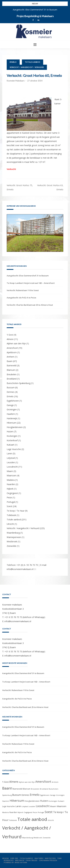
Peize (9, 497)
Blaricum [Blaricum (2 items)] (27, 789)
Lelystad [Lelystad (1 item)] (25, 806)
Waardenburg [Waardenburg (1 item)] (28, 838)
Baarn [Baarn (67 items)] (7, 788)
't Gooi (10, 335)
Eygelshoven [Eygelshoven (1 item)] (45, 795)
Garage (10, 405)
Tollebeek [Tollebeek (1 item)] (13, 820)
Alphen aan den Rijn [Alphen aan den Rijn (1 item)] (27, 782)
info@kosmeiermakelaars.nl (20, 569)
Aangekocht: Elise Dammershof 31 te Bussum (35, 10)
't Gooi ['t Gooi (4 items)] (5, 782)
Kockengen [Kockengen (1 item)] (53, 801)
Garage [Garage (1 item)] (53, 795)
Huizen (10, 431)
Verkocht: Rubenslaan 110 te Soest (23, 290)
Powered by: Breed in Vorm (15, 862)
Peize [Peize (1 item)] (35, 812)
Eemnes (11, 392)
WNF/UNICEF (20, 860)
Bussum (11, 387)
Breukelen (12, 374)
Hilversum (11, 423)
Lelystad (11, 458)
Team (59, 858)
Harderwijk (12, 418)
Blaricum (11, 370)
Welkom (6, 858)
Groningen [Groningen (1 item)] (60, 795)
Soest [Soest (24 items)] (49, 812)
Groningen (12, 409)
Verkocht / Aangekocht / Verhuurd (27, 67)
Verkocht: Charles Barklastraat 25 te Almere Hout (30, 305)
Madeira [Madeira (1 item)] (6, 812)
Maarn (10, 471)
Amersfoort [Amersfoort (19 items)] (43, 782)
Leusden (11, 462)
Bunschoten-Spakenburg (19, 383)
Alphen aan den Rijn (16, 343)
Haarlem (11, 414)
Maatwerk (39, 858)
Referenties (9, 860)
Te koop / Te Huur (16, 511)
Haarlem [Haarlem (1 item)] (6, 801)
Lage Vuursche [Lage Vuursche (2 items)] (8, 806)
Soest (9, 506)
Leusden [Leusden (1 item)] (32, 806)
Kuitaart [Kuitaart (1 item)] (61, 801)
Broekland (12, 379)
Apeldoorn (12, 352)
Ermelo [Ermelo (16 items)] (35, 795)
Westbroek (12, 541)
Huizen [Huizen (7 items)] (44, 801)
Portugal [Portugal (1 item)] (41, 812)
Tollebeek (11, 515)
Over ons (14, 858)
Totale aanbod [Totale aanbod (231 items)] (32, 819)
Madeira (11, 480)
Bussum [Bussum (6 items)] (17, 795)
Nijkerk (10, 489)
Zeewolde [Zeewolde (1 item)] (47, 838)
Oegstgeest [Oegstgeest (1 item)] (28, 812)
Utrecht (10, 524)
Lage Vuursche (14, 449)
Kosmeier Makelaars (16, 81)
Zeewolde (11, 546)
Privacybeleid (32, 860)
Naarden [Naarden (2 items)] (13, 812)
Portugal (11, 502)
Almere (10, 339)
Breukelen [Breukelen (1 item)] (35, 789)
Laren (9, 453)
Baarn (10, 361)
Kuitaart (10, 445)
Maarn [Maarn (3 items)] (53, 806)
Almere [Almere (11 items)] (14, 782)
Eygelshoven (13, 401)
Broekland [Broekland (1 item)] (44, 789)
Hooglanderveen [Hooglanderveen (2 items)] (32, 801)
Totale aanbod (33, 62)
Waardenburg (13, 533)
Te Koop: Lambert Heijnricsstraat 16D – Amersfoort (31, 283)
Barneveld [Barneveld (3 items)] (18, 789)
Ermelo (13, 62)
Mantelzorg (50, 858)
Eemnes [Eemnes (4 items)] (25, 795)
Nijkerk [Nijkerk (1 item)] (20, 812)
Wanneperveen (14, 537)
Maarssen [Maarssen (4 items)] (62, 806)
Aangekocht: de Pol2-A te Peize (21, 298)
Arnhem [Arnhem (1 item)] (55, 782)
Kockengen (12, 436)
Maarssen (11, 475)
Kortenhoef (12, 440)
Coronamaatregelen (48, 860)
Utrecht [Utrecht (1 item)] (51, 820)
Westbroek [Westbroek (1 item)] (38, 838)
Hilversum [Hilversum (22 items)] (17, 801)
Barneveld (12, 365)
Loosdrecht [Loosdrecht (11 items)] (43, 806)
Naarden (11, 484)
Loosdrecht (12, 467)
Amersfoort (12, 348)
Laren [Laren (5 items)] (18, 806)
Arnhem (10, 357)
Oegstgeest (12, 493)
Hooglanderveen (15, 427)
